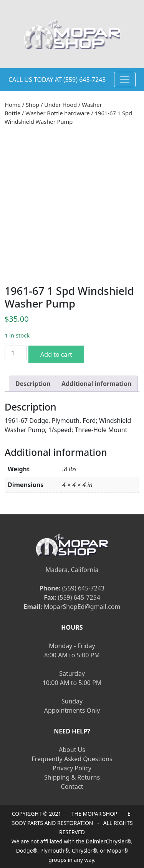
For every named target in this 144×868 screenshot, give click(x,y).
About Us (72, 750)
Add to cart (56, 354)
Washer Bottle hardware (57, 113)
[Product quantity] (16, 353)
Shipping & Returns (72, 777)
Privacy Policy (72, 768)
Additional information (97, 384)
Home (13, 105)
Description (33, 384)
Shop (32, 105)
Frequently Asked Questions (72, 759)
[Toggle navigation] (125, 80)
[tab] (33, 384)
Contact (72, 787)
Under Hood (60, 105)
